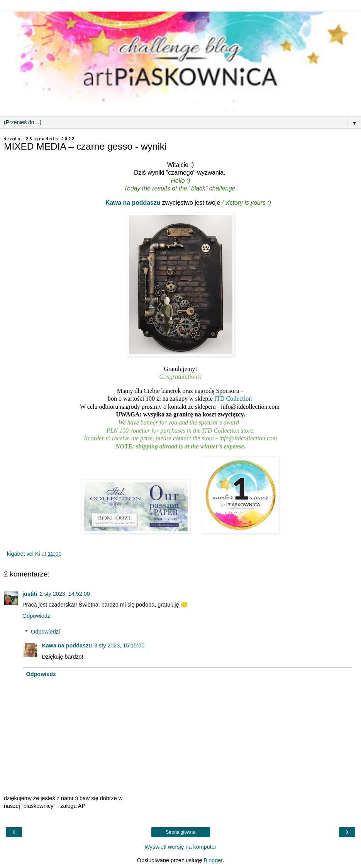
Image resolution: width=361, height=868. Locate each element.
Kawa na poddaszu (133, 203)
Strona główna (180, 832)
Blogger (213, 860)
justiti (30, 594)
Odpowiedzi (45, 632)
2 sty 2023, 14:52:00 (64, 594)
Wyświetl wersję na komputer (180, 847)
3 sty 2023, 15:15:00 (119, 646)
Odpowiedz (36, 616)
